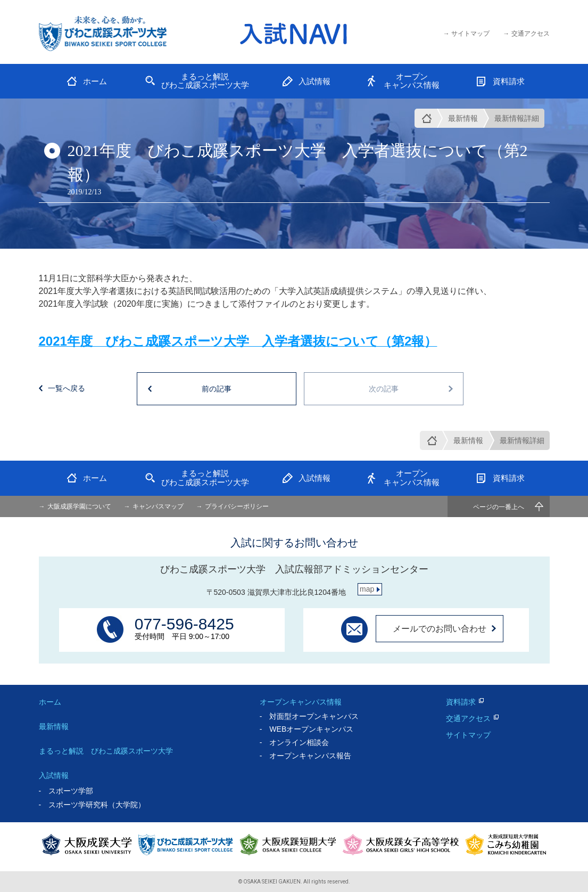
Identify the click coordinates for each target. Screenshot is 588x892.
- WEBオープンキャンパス (307, 729)
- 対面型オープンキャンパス (309, 716)
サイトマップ (468, 735)
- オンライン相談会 (295, 742)
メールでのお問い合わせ (440, 629)
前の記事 (217, 389)
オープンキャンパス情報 (301, 702)
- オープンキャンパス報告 (306, 756)
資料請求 (461, 702)
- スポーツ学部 (66, 791)
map (367, 589)
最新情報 (463, 118)
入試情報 (54, 775)
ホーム (50, 702)
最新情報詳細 (517, 118)
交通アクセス (468, 718)
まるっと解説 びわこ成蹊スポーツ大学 (106, 751)
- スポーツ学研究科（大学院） (92, 805)
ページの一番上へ (499, 507)
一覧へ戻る (67, 388)
